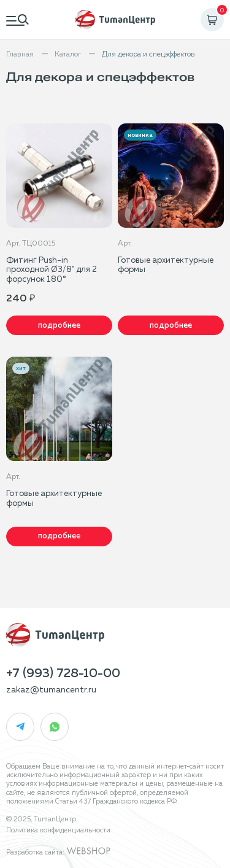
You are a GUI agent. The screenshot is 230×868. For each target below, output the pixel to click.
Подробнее (59, 326)
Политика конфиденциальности (58, 830)
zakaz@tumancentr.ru (51, 690)
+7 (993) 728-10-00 (63, 673)
